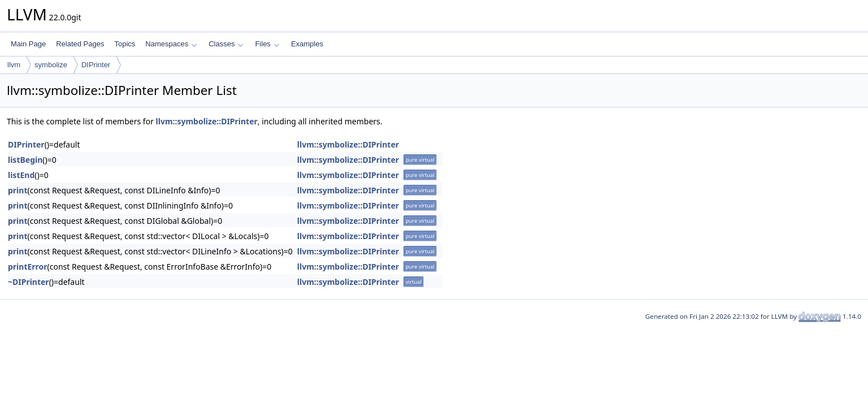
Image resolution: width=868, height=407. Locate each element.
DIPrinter (96, 65)
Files (267, 44)
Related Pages (80, 44)
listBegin (25, 160)
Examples (307, 44)
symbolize (51, 65)
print (18, 190)
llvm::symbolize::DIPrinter (207, 121)
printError (28, 267)
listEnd (21, 175)
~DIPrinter (29, 282)
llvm (14, 65)
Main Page (28, 44)
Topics (125, 44)
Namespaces (171, 44)
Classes (226, 44)
